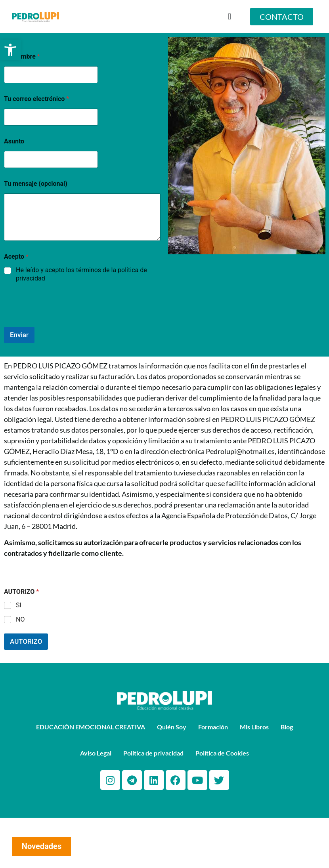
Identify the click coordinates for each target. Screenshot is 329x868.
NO (20, 619)
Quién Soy (172, 727)
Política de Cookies (222, 753)
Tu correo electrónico (36, 99)
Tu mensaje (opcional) (36, 184)
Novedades (42, 846)
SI (19, 605)
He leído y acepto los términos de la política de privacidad (81, 274)
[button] (10, 50)
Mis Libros (254, 727)
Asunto (14, 141)
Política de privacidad (153, 753)
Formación (213, 727)
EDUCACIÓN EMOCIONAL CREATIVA (91, 727)
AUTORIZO (26, 641)
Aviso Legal (96, 753)
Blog (287, 727)
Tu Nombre (22, 56)
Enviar (19, 335)
